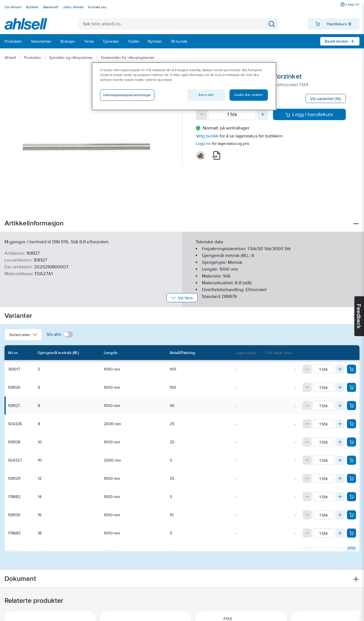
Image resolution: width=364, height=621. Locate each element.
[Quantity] (232, 114)
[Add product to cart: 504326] (351, 424)
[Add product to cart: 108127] (351, 406)
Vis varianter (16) (326, 99)
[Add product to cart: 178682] (351, 497)
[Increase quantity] (263, 114)
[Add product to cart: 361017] (351, 369)
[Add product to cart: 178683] (351, 533)
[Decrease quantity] (202, 114)
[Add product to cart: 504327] (351, 460)
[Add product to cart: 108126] (351, 387)
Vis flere (182, 298)
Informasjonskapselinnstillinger (127, 95)
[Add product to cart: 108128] (351, 442)
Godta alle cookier (249, 95)
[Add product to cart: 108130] (351, 515)
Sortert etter (23, 335)
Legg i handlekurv (309, 114)
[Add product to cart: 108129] (351, 478)
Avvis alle (206, 95)
